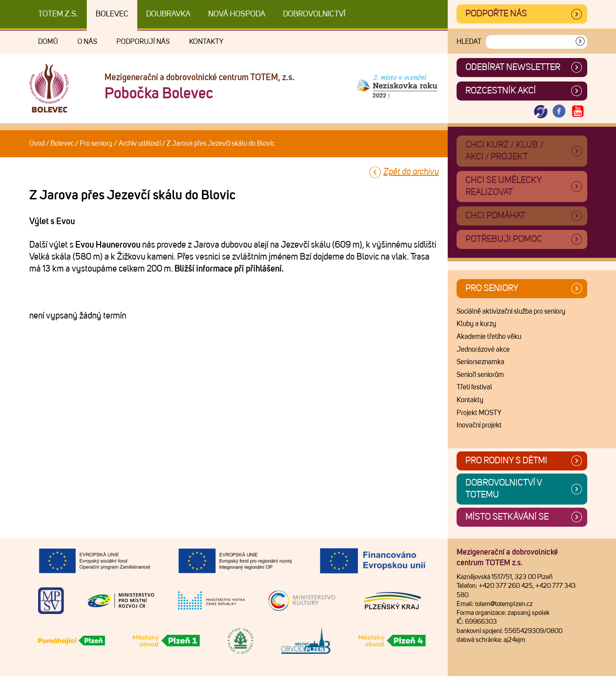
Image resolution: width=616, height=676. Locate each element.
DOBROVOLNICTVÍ (314, 14)
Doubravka (168, 14)
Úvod (37, 144)
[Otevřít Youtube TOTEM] (578, 112)
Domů (48, 42)
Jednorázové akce (483, 350)
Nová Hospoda (237, 14)
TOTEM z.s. (58, 14)
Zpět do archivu (411, 172)
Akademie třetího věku (489, 337)
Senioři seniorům (480, 375)
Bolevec (112, 14)
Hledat (469, 42)
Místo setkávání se (507, 517)
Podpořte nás (496, 14)
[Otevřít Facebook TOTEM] (559, 112)
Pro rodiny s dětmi (506, 461)
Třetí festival (474, 387)
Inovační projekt (479, 425)
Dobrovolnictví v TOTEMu (504, 489)
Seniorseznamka (480, 362)
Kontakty (206, 42)
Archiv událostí (140, 144)
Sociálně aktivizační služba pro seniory (511, 311)
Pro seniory (96, 144)
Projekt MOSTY (479, 413)
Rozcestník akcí (501, 91)
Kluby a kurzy (477, 324)
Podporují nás (143, 42)
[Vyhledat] (580, 42)
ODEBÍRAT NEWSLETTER (513, 67)
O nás (87, 42)
